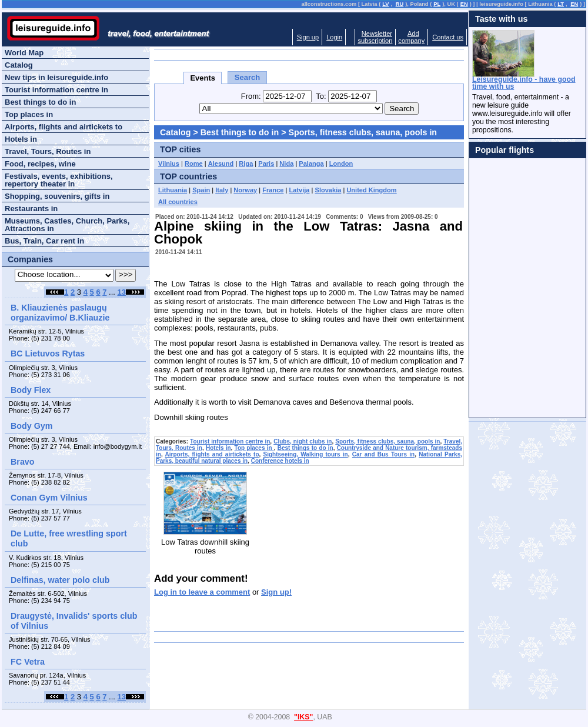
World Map (24, 53)
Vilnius (169, 164)
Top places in (254, 448)
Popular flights (505, 150)
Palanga (311, 164)
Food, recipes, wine (40, 164)
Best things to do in (240, 132)
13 (122, 292)
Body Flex (31, 390)
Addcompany (411, 37)
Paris (266, 164)
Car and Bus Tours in (383, 454)
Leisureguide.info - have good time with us (524, 83)
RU (400, 4)
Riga (246, 164)
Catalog (175, 132)
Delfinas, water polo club (60, 580)
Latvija (300, 190)
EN (464, 4)
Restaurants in (31, 209)
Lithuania (173, 190)
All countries (178, 202)
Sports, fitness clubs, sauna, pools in (363, 132)
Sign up (308, 37)
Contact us (448, 37)
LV (385, 4)
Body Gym (32, 426)
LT (561, 4)
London (341, 164)
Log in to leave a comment (202, 592)
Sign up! (276, 592)
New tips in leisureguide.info (56, 77)
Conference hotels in (280, 461)
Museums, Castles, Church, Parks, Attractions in (67, 225)
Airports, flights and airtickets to (212, 454)
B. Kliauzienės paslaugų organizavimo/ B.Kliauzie (60, 313)
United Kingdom (371, 190)
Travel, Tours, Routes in (48, 151)
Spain (201, 190)
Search (247, 77)
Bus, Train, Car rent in (44, 241)
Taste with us (502, 19)
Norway (245, 190)
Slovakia (328, 190)
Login (334, 37)
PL (437, 4)
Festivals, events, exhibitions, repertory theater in (59, 180)
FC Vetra (28, 662)
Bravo (23, 462)
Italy (222, 190)
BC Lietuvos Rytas (48, 354)
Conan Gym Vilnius (49, 498)
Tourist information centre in (230, 441)
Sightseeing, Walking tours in (306, 454)
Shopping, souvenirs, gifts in (57, 196)
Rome (194, 164)
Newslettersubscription (375, 37)
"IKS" (303, 717)
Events (203, 78)
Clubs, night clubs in (303, 441)
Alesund (221, 164)
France (273, 190)
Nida (286, 164)
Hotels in (218, 448)
